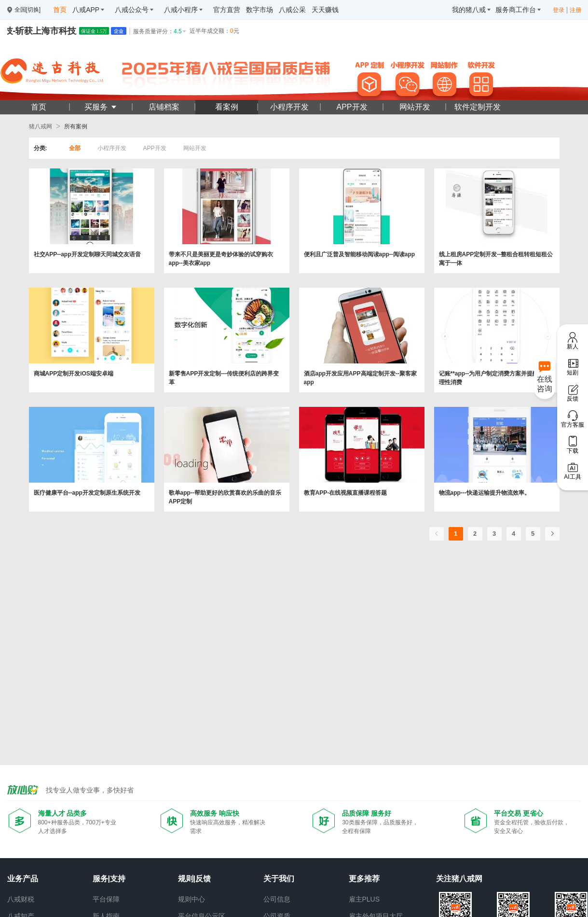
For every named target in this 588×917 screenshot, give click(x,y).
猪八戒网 (41, 126)
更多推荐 (364, 879)
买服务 (101, 107)
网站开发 (415, 107)
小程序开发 (289, 107)
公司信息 (277, 899)
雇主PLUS (364, 899)
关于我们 (279, 879)
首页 (39, 107)
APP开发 (352, 107)
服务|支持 (109, 879)
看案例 (227, 107)
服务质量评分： (160, 31)
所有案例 (76, 126)
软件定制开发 (478, 107)
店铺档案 (164, 107)
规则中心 (191, 899)
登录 (559, 10)
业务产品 (23, 879)
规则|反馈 (194, 879)
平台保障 (106, 899)
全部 (75, 148)
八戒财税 (21, 899)
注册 (575, 10)
